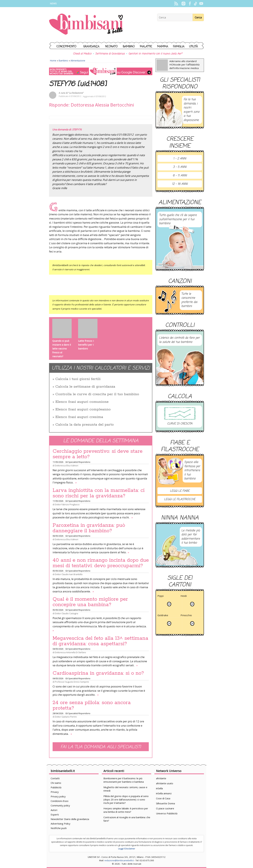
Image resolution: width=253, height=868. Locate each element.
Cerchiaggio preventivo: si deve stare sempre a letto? (98, 454)
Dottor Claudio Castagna (66, 613)
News (53, 3)
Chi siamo (56, 783)
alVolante (161, 778)
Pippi (161, 596)
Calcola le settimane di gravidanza (85, 387)
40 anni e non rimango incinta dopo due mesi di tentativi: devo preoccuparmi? (101, 563)
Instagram (183, 4)
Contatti (55, 778)
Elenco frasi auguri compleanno (83, 409)
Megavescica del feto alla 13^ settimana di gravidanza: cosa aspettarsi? (100, 641)
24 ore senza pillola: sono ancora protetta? (92, 705)
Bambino (129, 47)
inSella (159, 788)
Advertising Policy (61, 824)
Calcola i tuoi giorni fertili (78, 379)
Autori (54, 810)
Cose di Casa (163, 798)
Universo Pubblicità (167, 813)
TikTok (195, 4)
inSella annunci (164, 793)
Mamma (163, 47)
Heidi (184, 596)
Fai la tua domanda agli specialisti (101, 747)
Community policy (60, 805)
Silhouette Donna (165, 803)
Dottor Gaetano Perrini (66, 717)
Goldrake (163, 616)
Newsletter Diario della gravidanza (70, 819)
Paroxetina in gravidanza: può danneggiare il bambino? (89, 528)
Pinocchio (186, 616)
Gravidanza (91, 47)
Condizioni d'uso (60, 801)
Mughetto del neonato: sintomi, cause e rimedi (125, 789)
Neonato (111, 47)
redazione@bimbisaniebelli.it (119, 860)
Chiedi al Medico (82, 54)
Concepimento (66, 47)
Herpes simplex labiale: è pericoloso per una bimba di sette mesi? (126, 810)
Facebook (190, 4)
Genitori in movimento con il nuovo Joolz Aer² (155, 54)
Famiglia (179, 47)
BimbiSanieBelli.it (86, 24)
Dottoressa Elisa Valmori (67, 466)
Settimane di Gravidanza (110, 54)
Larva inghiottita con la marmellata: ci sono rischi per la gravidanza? (99, 493)
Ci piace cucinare (165, 808)
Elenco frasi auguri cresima (79, 417)
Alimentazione (78, 61)
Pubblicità (56, 787)
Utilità (193, 47)
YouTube (201, 4)
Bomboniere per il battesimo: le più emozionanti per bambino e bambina (124, 780)
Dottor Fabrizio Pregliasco (67, 504)
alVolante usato (165, 783)
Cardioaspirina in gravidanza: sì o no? (98, 673)
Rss (176, 4)
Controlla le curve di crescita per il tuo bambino (97, 394)
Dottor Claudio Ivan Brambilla (69, 574)
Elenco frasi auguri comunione (82, 402)
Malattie (146, 47)
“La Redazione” (76, 93)
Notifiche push (59, 828)
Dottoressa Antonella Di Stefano (70, 652)
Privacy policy (58, 796)
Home (53, 61)
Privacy (55, 792)
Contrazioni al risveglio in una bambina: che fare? (127, 819)
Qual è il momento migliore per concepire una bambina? (90, 602)
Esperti (55, 814)
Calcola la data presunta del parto (85, 425)
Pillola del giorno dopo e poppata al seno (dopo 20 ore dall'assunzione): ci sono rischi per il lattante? (126, 799)
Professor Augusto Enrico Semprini (72, 682)
